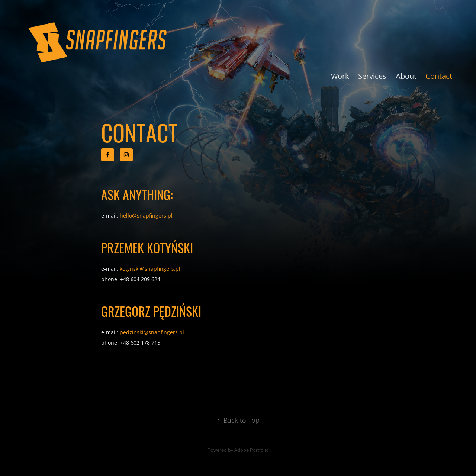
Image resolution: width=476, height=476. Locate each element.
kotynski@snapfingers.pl (150, 269)
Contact (439, 76)
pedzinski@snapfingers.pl (152, 332)
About (406, 76)
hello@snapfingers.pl (146, 216)
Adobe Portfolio (252, 450)
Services (372, 76)
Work (340, 76)
